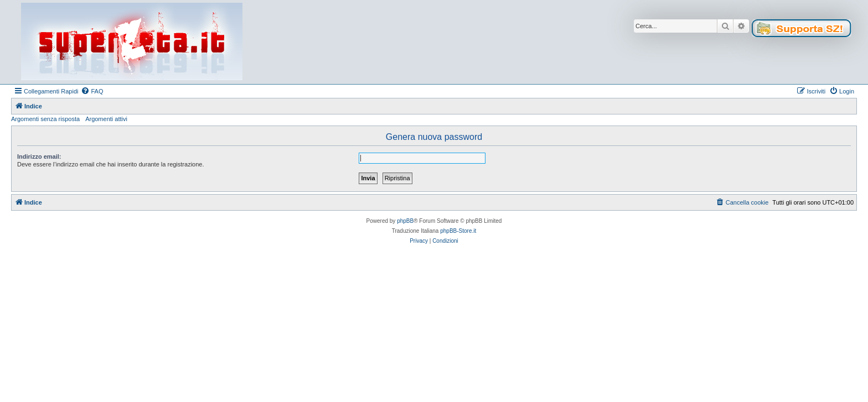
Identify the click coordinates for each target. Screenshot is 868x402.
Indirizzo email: (39, 156)
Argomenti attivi (106, 119)
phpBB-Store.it (458, 231)
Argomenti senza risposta (45, 119)
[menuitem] (92, 91)
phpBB (405, 221)
